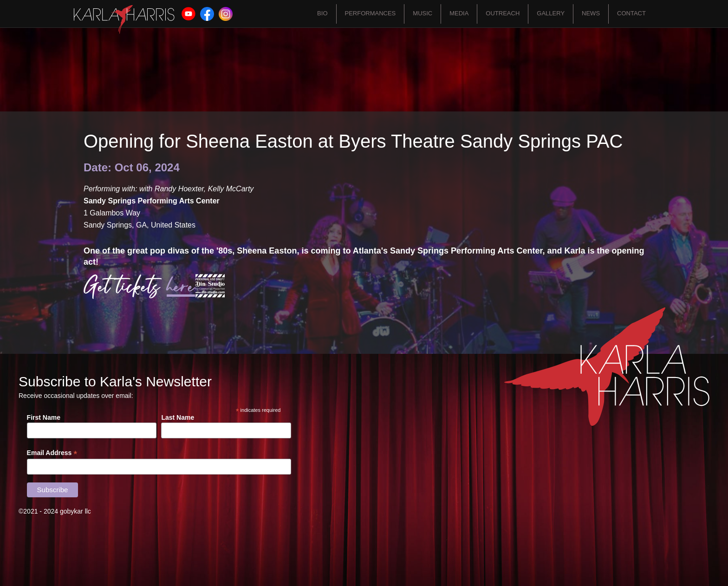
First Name (44, 417)
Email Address (52, 453)
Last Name (178, 417)
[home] (124, 20)
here (181, 287)
